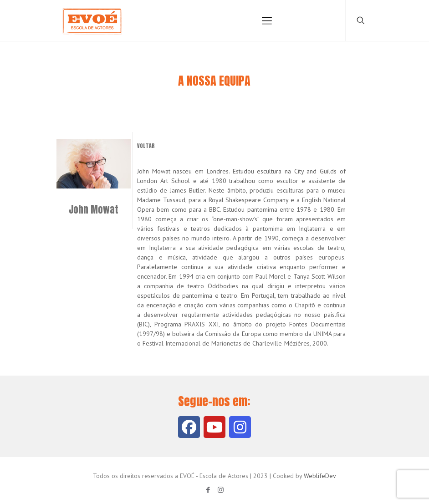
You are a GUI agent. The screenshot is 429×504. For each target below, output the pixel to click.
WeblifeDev (320, 476)
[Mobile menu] (267, 20)
